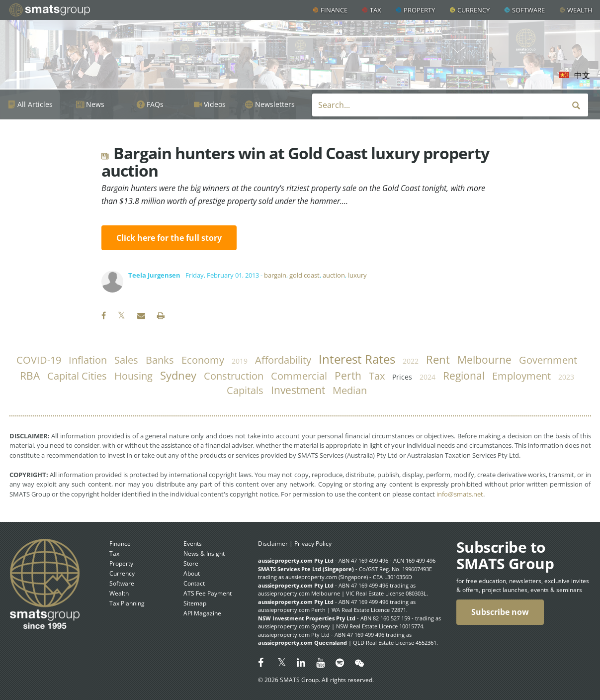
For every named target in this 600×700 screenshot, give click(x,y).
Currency (473, 10)
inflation (88, 360)
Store (191, 563)
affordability (283, 360)
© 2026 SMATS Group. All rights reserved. (316, 680)
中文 (582, 75)
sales (126, 360)
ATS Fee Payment (208, 593)
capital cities (77, 376)
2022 (411, 361)
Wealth (580, 10)
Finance (334, 10)
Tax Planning (127, 603)
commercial (299, 376)
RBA (30, 376)
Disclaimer (273, 544)
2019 (240, 361)
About (192, 573)
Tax (376, 10)
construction (234, 376)
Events (193, 544)
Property (419, 10)
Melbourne (484, 360)
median (350, 390)
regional (464, 376)
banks (160, 360)
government (548, 360)
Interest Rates (357, 359)
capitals (245, 390)
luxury (357, 275)
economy (203, 360)
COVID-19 (39, 360)
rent (438, 359)
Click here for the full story (169, 238)
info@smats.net (460, 494)
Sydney (178, 375)
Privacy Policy (313, 544)
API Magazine (202, 613)
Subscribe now (500, 612)
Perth (348, 376)
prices (402, 377)
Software (528, 10)
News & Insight (204, 553)
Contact (194, 583)
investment (298, 390)
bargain (275, 275)
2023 (566, 377)
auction (334, 275)
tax (377, 376)
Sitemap (195, 603)
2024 (428, 377)
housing (133, 376)
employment (521, 376)
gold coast (304, 275)
